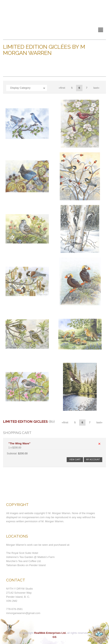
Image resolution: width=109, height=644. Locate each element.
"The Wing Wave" (19, 443)
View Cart (75, 460)
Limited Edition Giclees (25, 422)
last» (96, 88)
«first (62, 88)
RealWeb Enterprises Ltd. (50, 633)
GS (54, 637)
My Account (93, 460)
